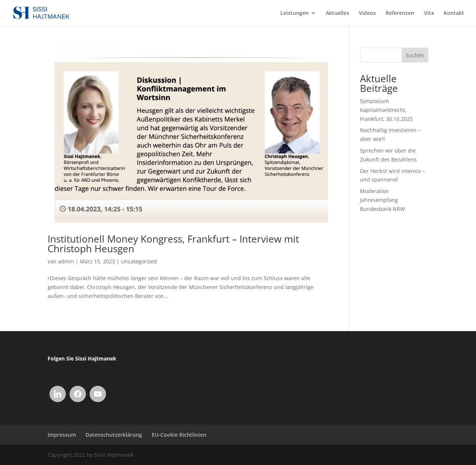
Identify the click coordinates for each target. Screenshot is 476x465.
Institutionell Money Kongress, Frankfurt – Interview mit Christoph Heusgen (173, 244)
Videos (367, 13)
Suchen (415, 55)
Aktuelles (337, 13)
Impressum (62, 435)
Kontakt (454, 13)
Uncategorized (139, 261)
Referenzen (400, 13)
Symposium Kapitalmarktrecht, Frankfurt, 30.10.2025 (386, 110)
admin (66, 261)
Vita (429, 13)
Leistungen (295, 13)
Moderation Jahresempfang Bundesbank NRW (382, 200)
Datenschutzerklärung (114, 435)
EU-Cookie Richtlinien (179, 435)
